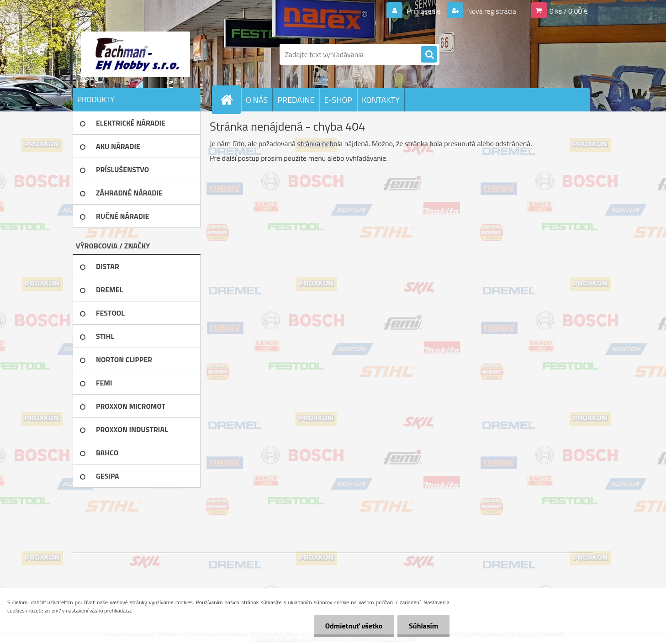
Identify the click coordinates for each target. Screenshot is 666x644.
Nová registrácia (491, 11)
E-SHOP (338, 100)
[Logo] (135, 54)
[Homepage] (230, 100)
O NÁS (257, 100)
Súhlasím (423, 626)
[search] (429, 55)
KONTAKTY (381, 100)
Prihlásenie (424, 11)
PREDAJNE (296, 100)
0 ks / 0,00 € (569, 11)
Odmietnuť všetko (354, 626)
